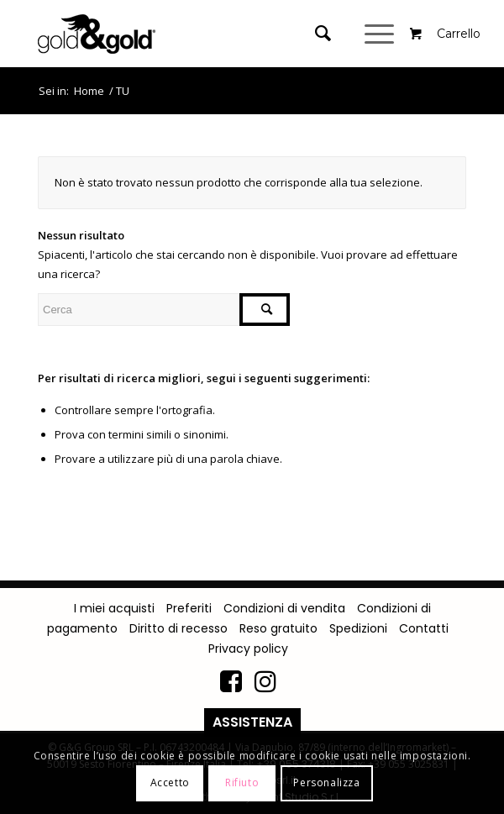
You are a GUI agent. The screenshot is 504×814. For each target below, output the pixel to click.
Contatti (424, 628)
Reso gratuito (278, 628)
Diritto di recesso (178, 628)
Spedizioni (358, 628)
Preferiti (189, 608)
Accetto (170, 782)
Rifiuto (242, 782)
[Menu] (381, 34)
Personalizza (326, 782)
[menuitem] (327, 34)
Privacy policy (248, 649)
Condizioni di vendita (284, 608)
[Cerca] (315, 34)
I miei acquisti (114, 608)
